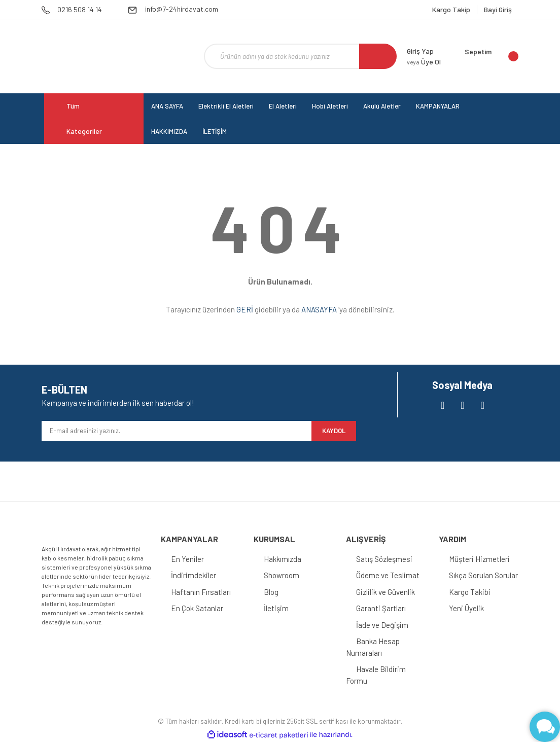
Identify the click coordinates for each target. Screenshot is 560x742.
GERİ (245, 309)
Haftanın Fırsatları (201, 592)
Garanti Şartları (381, 608)
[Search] (300, 56)
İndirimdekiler (194, 575)
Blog (271, 592)
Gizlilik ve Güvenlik (386, 592)
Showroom (282, 575)
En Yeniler (187, 559)
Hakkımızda (283, 559)
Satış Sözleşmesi (384, 559)
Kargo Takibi (470, 592)
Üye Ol (424, 62)
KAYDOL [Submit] (334, 431)
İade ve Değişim (382, 625)
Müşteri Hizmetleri (479, 559)
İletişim (276, 608)
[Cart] (492, 56)
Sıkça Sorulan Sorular (483, 575)
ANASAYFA (319, 309)
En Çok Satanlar (197, 608)
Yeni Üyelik (466, 608)
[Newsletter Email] (177, 431)
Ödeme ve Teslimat (388, 575)
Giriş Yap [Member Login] (420, 51)
